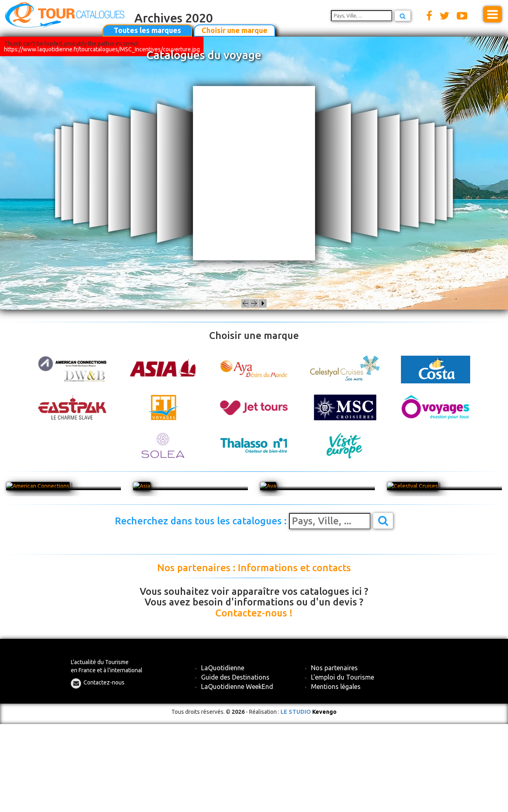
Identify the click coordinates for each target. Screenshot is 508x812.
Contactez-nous (104, 682)
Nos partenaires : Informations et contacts (254, 568)
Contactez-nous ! (254, 613)
